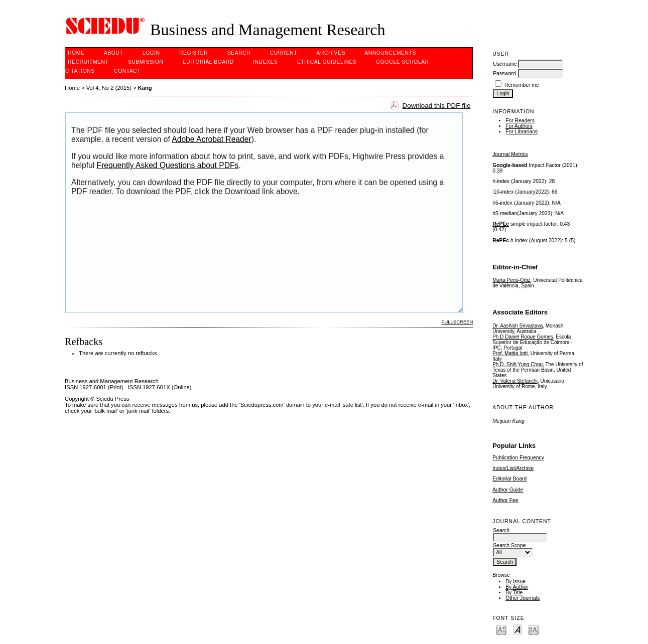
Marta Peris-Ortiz (511, 280)
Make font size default (517, 629)
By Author (517, 587)
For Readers (520, 121)
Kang (145, 88)
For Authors (519, 126)
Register (193, 53)
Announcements (390, 53)
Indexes (265, 62)
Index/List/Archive (513, 468)
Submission (146, 62)
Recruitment (88, 62)
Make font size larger (534, 629)
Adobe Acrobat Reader (211, 139)
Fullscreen (458, 322)
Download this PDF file (436, 106)
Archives (331, 53)
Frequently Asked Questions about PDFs (168, 165)
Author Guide (508, 490)
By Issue (515, 582)
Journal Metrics (510, 154)
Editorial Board (509, 479)
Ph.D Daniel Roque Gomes (523, 337)
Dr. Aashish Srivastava (517, 326)
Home (76, 53)
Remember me (522, 85)
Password (504, 73)
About (113, 53)
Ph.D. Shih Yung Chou (517, 364)
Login (151, 53)
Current (284, 53)
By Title (514, 593)
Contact (127, 71)
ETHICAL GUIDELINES (327, 62)
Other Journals (523, 598)
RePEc (501, 224)
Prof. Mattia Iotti (510, 353)
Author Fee (505, 500)
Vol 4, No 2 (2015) (109, 88)
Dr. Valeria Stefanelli (515, 381)
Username (505, 64)
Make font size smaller (501, 629)
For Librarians (522, 132)
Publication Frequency (518, 458)
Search (239, 53)
